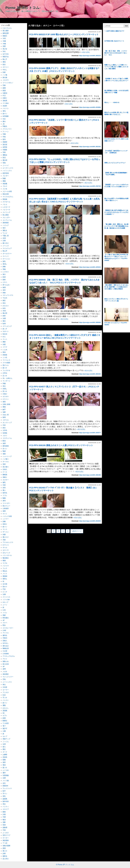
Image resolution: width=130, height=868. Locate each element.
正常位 (5, 373)
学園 (4, 134)
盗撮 (4, 88)
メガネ (5, 672)
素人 (4, 490)
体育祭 (5, 147)
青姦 (4, 269)
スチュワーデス (8, 295)
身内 (4, 501)
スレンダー (6, 217)
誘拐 (4, 848)
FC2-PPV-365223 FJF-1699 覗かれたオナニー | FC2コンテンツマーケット (64, 34)
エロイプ (6, 809)
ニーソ (5, 605)
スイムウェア (7, 248)
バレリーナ (6, 210)
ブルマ (5, 186)
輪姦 (4, 498)
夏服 (4, 181)
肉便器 (5, 355)
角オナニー (6, 506)
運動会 (5, 155)
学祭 (4, 152)
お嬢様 (5, 755)
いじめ (5, 350)
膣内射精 (6, 446)
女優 (4, 318)
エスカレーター (8, 628)
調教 (4, 267)
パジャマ (6, 566)
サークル (6, 462)
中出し (5, 70)
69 (3, 713)
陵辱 (4, 417)
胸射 (4, 342)
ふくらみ (6, 770)
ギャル (5, 547)
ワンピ (5, 233)
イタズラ (6, 80)
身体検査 (6, 223)
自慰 (4, 344)
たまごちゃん (7, 28)
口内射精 (6, 654)
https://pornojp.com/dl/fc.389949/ (90, 322)
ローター (6, 838)
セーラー (6, 690)
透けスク (6, 537)
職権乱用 (6, 648)
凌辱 (4, 669)
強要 (4, 412)
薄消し (5, 264)
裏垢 (4, 62)
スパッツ (6, 256)
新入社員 (6, 664)
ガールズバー (7, 254)
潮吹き (5, 230)
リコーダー (6, 503)
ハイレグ (6, 225)
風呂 (4, 321)
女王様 (5, 584)
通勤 (4, 705)
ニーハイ (6, 165)
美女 (4, 804)
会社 (4, 783)
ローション (6, 259)
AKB (4, 238)
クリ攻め (6, 103)
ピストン (6, 399)
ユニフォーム (7, 220)
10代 (4, 38)
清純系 (5, 101)
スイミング (6, 212)
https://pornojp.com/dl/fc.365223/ (90, 56)
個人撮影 (6, 31)
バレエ (5, 204)
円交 (4, 589)
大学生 (5, 430)
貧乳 (4, 261)
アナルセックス (8, 542)
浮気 (4, 679)
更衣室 (5, 145)
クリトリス (6, 597)
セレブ (5, 736)
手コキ (5, 698)
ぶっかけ (6, 833)
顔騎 (4, 521)
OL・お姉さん (7, 378)
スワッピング (7, 326)
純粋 (4, 316)
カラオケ (6, 396)
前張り (5, 524)
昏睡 (4, 760)
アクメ (5, 659)
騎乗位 (5, 721)
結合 (4, 308)
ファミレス (6, 360)
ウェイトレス (7, 788)
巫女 (4, 303)
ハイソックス (7, 171)
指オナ (5, 587)
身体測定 (6, 674)
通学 (4, 773)
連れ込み (6, 646)
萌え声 (5, 251)
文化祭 (5, 687)
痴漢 (4, 287)
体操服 (5, 184)
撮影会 (5, 856)
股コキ (5, 768)
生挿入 (5, 469)
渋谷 (4, 425)
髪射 (4, 280)
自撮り (5, 98)
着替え (5, 579)
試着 (4, 814)
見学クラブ (6, 835)
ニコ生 (5, 357)
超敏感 (5, 827)
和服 (4, 383)
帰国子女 (6, 57)
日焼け (5, 394)
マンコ (5, 529)
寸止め (5, 298)
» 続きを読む (86, 52)
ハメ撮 (5, 75)
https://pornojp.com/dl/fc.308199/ (90, 475)
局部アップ (6, 739)
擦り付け (6, 243)
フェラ (5, 568)
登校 (4, 163)
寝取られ (6, 661)
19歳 (4, 44)
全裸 (4, 778)
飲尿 (4, 277)
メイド (5, 574)
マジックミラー (8, 677)
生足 (4, 119)
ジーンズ (6, 246)
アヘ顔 (5, 843)
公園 (4, 731)
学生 (4, 51)
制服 (4, 178)
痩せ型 (5, 313)
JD (4, 124)
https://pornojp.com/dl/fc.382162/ (90, 147)
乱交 (4, 695)
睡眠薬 (5, 475)
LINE (4, 630)
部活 (4, 158)
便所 (4, 762)
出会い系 (6, 415)
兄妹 (4, 540)
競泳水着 (6, 194)
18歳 (4, 41)
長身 (4, 825)
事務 (4, 407)
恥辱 (4, 324)
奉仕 (4, 685)
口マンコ (6, 545)
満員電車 (6, 840)
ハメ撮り (6, 459)
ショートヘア (7, 456)
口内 (4, 610)
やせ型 (5, 651)
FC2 (4, 96)
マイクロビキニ (8, 197)
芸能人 (5, 641)
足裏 (4, 241)
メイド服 (6, 781)
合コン (5, 449)
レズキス (6, 272)
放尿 (4, 443)
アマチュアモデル (9, 656)
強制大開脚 (6, 846)
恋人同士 (6, 859)
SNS (4, 311)
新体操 (5, 199)
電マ (4, 726)
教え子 (5, 59)
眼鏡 (4, 812)
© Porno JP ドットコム (65, 865)
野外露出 (6, 618)
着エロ (5, 851)
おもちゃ (6, 306)
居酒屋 (5, 711)
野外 (4, 625)
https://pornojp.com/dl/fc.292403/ (90, 521)
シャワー (6, 519)
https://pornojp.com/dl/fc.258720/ (90, 186)
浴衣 (4, 488)
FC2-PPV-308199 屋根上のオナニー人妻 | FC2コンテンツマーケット (61, 445)
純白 (4, 428)
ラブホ (5, 563)
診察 (4, 853)
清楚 (4, 46)
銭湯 (4, 90)
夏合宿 (5, 160)
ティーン (6, 132)
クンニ (5, 339)
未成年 (5, 106)
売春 (4, 85)
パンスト (6, 700)
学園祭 (5, 150)
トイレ (5, 613)
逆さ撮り (6, 467)
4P (4, 620)
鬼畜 (4, 454)
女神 (4, 744)
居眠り (5, 477)
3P (4, 667)
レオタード (6, 207)
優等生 (5, 635)
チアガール (6, 202)
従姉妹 (5, 433)
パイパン (6, 108)
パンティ (6, 807)
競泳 (4, 352)
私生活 (5, 334)
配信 (4, 441)
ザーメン (6, 532)
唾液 (4, 561)
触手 (4, 409)
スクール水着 (7, 191)
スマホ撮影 (6, 363)
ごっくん (6, 741)
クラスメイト (7, 129)
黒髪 (4, 615)
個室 (4, 402)
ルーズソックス (8, 168)
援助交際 (6, 33)
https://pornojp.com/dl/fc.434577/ (90, 433)
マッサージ (6, 381)
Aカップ (5, 602)
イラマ (5, 347)
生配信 (5, 93)
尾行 (4, 274)
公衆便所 (6, 508)
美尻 (4, 464)
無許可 (5, 728)
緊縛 (4, 451)
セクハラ (6, 550)
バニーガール (7, 555)
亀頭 (4, 820)
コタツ (5, 436)
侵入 (4, 747)
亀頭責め (6, 558)
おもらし (6, 708)
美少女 (5, 49)
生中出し (6, 643)
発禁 (4, 511)
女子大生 (6, 54)
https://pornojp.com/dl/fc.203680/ (90, 107)
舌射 (4, 485)
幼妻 (4, 534)
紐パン (5, 703)
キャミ (5, 514)
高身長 (5, 757)
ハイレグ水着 (7, 516)
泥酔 (4, 822)
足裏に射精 (6, 404)
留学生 (5, 493)
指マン (5, 114)
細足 (4, 300)
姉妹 (4, 293)
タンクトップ (7, 422)
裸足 (4, 749)
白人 (4, 337)
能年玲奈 (6, 801)
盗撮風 (5, 799)
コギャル (6, 420)
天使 (4, 830)
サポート (6, 331)
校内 (4, 139)
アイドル (6, 633)
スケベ (5, 623)
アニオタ (6, 692)
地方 (4, 228)
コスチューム (7, 438)
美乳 (4, 796)
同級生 (5, 126)
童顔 (4, 765)
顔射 (4, 72)
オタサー (6, 480)
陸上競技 (6, 215)
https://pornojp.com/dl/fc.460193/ (90, 374)
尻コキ (5, 391)
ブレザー (6, 176)
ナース (5, 472)
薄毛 (4, 111)
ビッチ (5, 592)
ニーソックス (7, 682)
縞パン (5, 527)
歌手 (4, 791)
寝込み (5, 571)
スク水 (5, 189)
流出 (4, 386)
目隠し (5, 389)
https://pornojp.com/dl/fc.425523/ (90, 267)
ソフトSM (6, 600)
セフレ (5, 715)
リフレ (5, 495)
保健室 (5, 142)
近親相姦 (6, 775)
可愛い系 (6, 236)
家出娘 (5, 77)
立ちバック (6, 553)
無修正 (5, 36)
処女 (4, 64)
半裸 (4, 817)
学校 (4, 137)
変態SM (5, 786)
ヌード (5, 752)
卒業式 (5, 638)
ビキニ (5, 282)
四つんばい (6, 285)
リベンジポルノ (8, 83)
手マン (5, 794)
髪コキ (5, 368)
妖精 (4, 718)
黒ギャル (6, 365)
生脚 (4, 594)
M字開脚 (6, 116)
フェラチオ (6, 370)
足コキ (5, 376)
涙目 (4, 290)
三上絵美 (6, 723)
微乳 (4, 482)
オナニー (6, 67)
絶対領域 (6, 173)
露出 (4, 121)
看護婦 (5, 576)
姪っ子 (5, 329)
